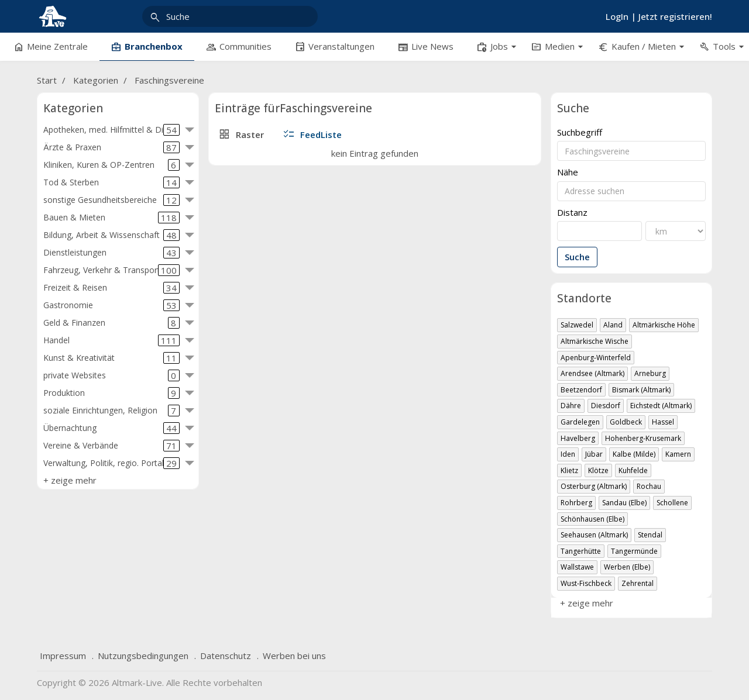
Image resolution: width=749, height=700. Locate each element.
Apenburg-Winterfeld (596, 358)
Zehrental (638, 583)
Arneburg (650, 373)
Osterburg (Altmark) (594, 486)
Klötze (598, 470)
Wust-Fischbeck (586, 583)
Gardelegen (580, 422)
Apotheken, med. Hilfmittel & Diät (111, 130)
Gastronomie (111, 305)
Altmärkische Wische (595, 341)
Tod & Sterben (111, 182)
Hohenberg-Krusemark (643, 438)
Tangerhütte (581, 551)
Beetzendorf (581, 390)
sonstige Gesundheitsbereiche (111, 200)
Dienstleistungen (111, 253)
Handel (111, 340)
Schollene (672, 503)
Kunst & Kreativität (111, 358)
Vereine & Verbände (111, 446)
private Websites (111, 375)
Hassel (663, 422)
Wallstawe (577, 567)
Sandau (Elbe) (624, 503)
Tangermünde (634, 551)
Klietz (569, 470)
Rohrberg (576, 503)
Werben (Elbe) (627, 567)
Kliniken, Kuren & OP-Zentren (111, 165)
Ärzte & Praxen (111, 147)
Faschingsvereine (169, 80)
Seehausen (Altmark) (594, 535)
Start (47, 80)
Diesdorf (606, 406)
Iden (568, 454)
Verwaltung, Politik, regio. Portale (111, 463)
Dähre (571, 406)
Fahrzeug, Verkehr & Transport (111, 270)
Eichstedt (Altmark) (661, 406)
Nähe (568, 172)
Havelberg (578, 438)
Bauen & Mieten (111, 218)
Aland (613, 325)
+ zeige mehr (70, 480)
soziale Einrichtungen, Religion (111, 411)
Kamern (678, 454)
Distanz (572, 213)
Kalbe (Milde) (634, 454)
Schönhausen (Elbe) (592, 519)
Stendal (650, 535)
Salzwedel (577, 325)
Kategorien (96, 80)
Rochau (649, 486)
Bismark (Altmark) (641, 390)
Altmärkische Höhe (664, 325)
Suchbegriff (580, 132)
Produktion (111, 393)
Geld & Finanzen (111, 323)
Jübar (594, 454)
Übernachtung (111, 428)
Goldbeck (626, 422)
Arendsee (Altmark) (592, 373)
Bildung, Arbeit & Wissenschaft (111, 235)
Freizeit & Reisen (111, 288)
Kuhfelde (633, 470)
